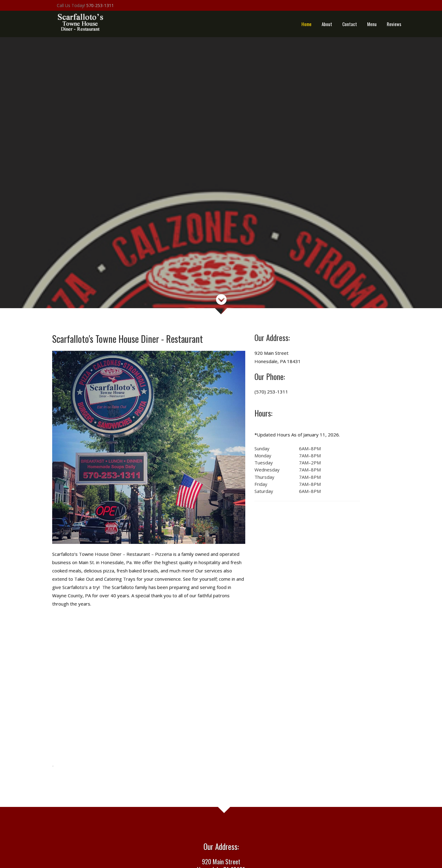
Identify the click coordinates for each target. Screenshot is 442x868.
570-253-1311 (100, 5)
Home (306, 24)
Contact (350, 24)
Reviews (394, 24)
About (327, 24)
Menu (372, 24)
